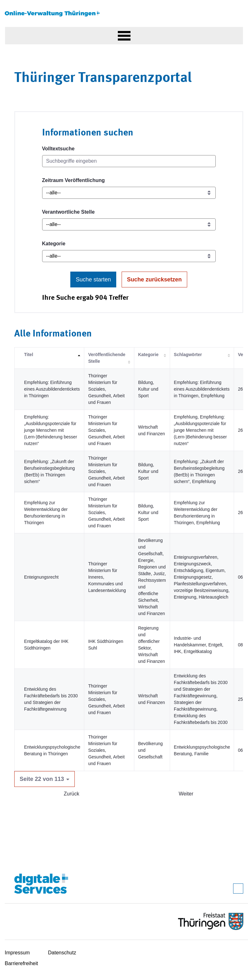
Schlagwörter (188, 355)
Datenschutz (62, 953)
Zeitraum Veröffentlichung (73, 180)
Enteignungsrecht (41, 577)
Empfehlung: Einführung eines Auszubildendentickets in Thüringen (52, 389)
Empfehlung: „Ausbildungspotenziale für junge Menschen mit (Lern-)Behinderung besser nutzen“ (51, 430)
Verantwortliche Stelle (68, 212)
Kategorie (54, 244)
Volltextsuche (58, 149)
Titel (29, 355)
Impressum (17, 953)
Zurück (71, 794)
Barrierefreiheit (21, 963)
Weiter (186, 794)
